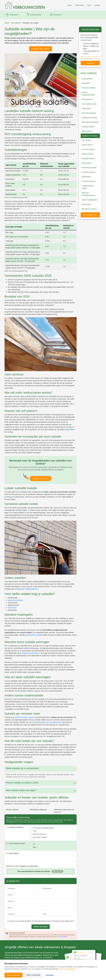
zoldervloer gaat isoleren (31, 653)
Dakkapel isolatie (88, 127)
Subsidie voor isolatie (31, 23)
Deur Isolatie (86, 140)
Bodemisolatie (87, 131)
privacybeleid (64, 937)
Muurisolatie (86, 204)
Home (70, 5)
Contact (97, 5)
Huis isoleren (16, 23)
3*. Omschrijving (12, 853)
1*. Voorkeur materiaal (15, 827)
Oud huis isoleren (88, 149)
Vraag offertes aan (90, 215)
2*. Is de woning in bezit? (16, 843)
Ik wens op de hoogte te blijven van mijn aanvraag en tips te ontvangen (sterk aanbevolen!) (41, 921)
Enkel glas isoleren (89, 88)
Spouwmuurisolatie (15, 600)
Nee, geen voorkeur (40, 837)
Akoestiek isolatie (88, 158)
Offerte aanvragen (41, 927)
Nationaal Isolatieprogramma (28, 589)
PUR (35, 831)
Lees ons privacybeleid (67, 969)
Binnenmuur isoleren (89, 209)
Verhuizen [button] (55, 15)
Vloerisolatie (86, 108)
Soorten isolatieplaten (90, 200)
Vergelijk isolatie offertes (41, 49)
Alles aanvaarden (14, 975)
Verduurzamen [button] (34, 15)
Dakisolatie (12, 608)
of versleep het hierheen (34, 871)
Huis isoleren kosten (89, 104)
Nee (35, 847)
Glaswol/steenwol (40, 834)
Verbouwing (80, 5)
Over (89, 5)
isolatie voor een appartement (51, 722)
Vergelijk (90, 63)
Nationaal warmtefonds (90, 122)
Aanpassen (50, 975)
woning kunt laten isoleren (24, 717)
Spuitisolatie (86, 177)
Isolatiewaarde (87, 99)
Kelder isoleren (87, 145)
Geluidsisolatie (87, 79)
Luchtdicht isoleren (89, 172)
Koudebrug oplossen (89, 168)
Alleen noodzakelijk (33, 975)
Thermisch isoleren (89, 181)
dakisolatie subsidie (35, 635)
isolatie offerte (70, 429)
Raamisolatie (86, 163)
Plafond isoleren (88, 154)
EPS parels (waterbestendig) (43, 828)
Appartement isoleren (90, 118)
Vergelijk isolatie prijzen (41, 479)
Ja (34, 844)
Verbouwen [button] (12, 15)
